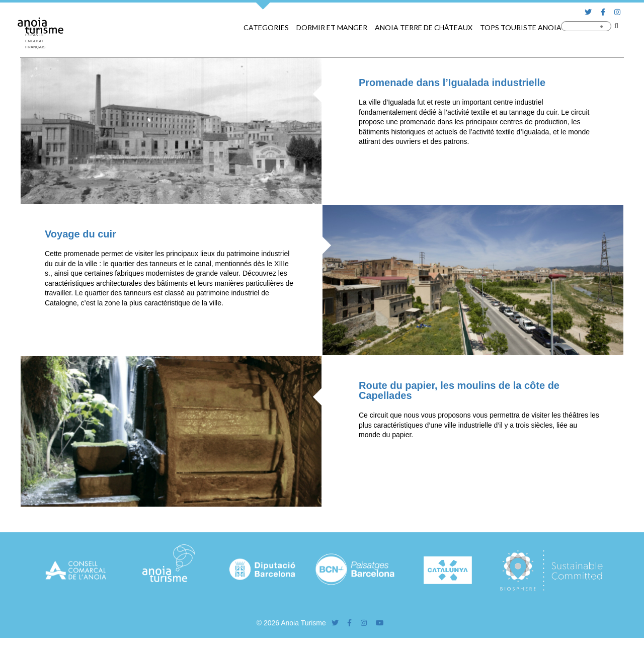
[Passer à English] (38, 41)
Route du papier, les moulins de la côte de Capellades (459, 390)
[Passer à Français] (38, 47)
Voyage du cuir (80, 234)
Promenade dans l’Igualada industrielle (452, 83)
